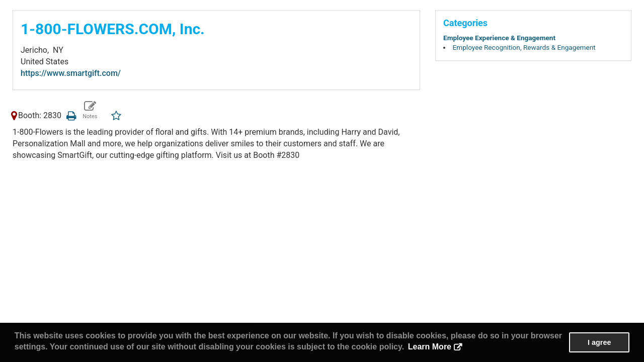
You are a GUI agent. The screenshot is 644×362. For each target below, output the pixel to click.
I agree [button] (599, 342)
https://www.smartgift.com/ (71, 73)
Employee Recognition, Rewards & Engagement (524, 47)
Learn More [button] (430, 347)
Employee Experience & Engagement (499, 38)
